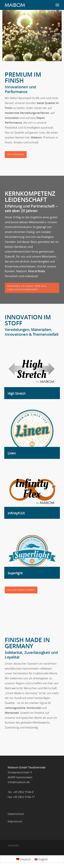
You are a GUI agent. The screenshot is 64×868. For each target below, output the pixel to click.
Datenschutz (16, 814)
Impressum (15, 821)
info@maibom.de (19, 782)
